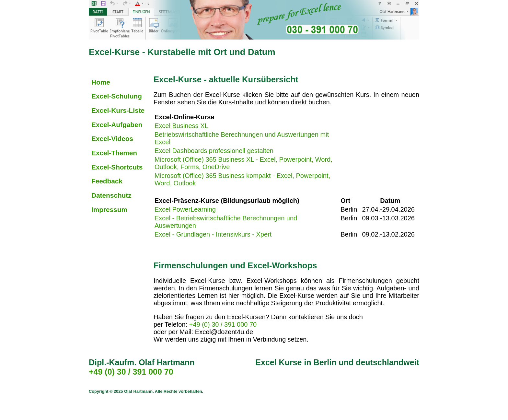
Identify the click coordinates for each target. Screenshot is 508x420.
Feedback (107, 181)
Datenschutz (111, 195)
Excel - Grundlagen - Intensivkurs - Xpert (213, 234)
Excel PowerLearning (185, 209)
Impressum (109, 210)
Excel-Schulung (117, 96)
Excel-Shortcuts (117, 167)
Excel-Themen (114, 153)
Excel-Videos (112, 139)
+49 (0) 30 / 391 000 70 (223, 324)
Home (101, 82)
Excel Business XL (181, 126)
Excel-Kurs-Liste (118, 110)
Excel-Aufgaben (117, 125)
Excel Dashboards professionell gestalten (214, 151)
